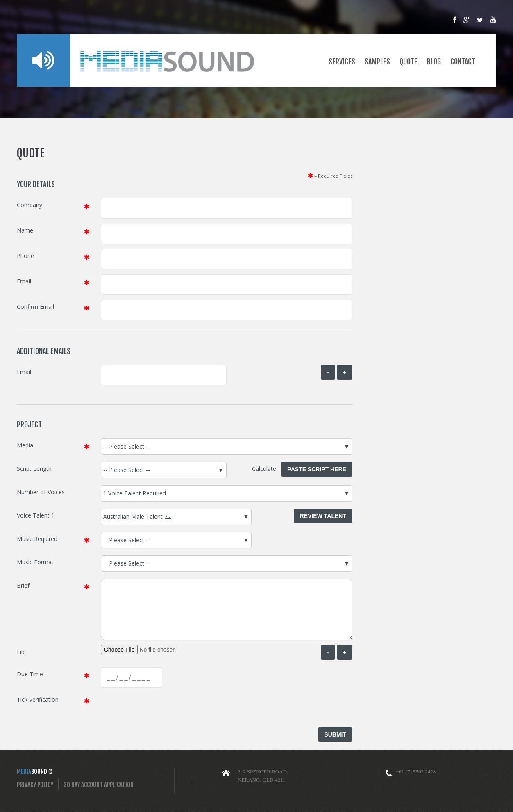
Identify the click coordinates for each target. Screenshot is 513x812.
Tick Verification (38, 699)
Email (24, 281)
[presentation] (163, 709)
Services (342, 56)
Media (25, 445)
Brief (23, 585)
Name (25, 230)
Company (30, 205)
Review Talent (323, 516)
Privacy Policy (35, 785)
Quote (409, 56)
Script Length (34, 469)
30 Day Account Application (99, 785)
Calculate (267, 469)
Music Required (37, 539)
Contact (463, 56)
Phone (25, 256)
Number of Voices (41, 492)
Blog (434, 56)
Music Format (35, 562)
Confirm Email (35, 307)
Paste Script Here (317, 469)
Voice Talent (33, 515)
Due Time (30, 674)
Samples (377, 56)
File (21, 652)
